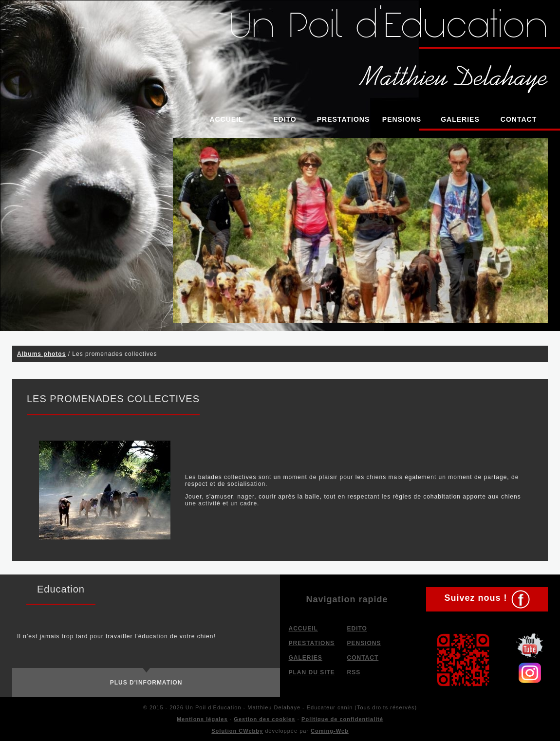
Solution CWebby (237, 731)
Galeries (460, 119)
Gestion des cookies (264, 719)
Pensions (402, 119)
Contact (519, 119)
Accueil (226, 119)
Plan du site (312, 672)
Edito (285, 119)
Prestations (344, 119)
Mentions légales (202, 719)
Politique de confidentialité (342, 719)
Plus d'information (146, 683)
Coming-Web (330, 731)
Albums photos (41, 354)
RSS (354, 672)
